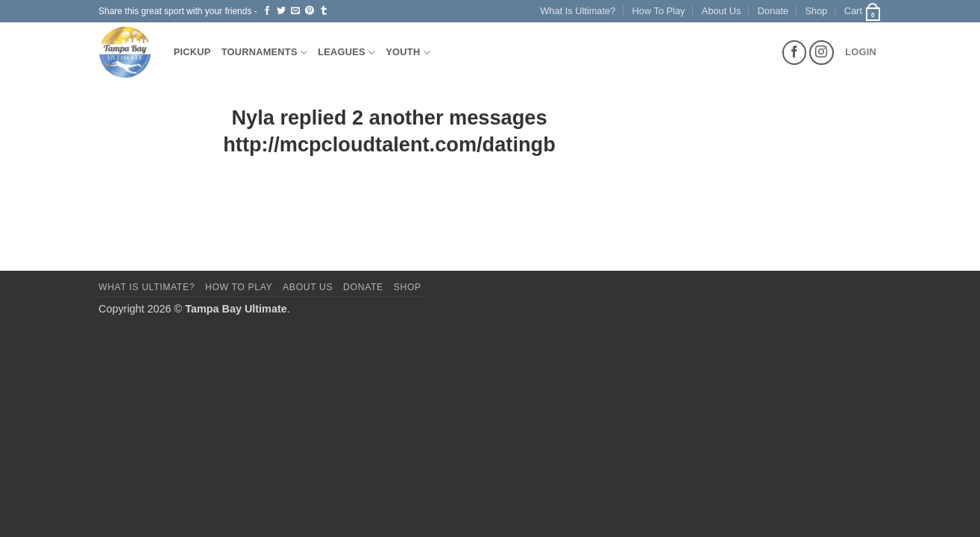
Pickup (192, 52)
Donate (773, 11)
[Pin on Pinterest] (310, 11)
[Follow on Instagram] (822, 53)
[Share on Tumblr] (324, 11)
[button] (863, 11)
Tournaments (265, 53)
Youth (408, 53)
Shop (817, 11)
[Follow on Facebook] (795, 53)
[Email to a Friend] (295, 11)
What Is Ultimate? (578, 11)
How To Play (659, 11)
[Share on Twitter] (281, 11)
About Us (722, 11)
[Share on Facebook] (267, 11)
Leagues (346, 53)
